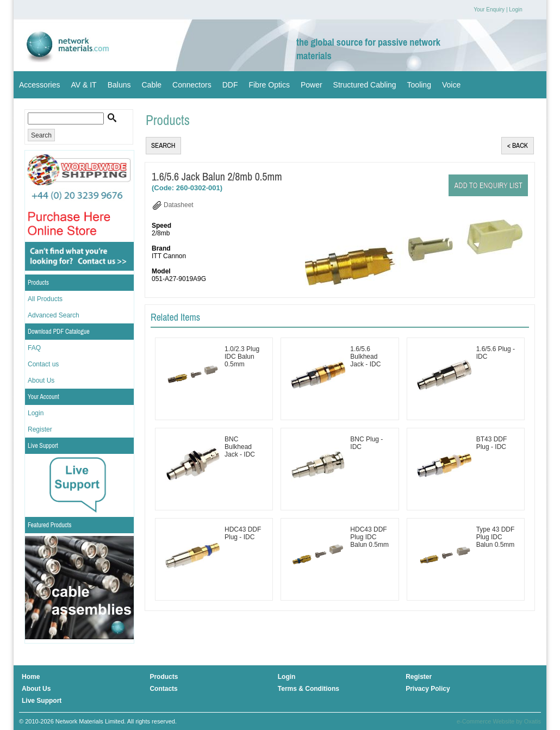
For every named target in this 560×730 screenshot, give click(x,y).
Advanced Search (54, 315)
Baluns (119, 85)
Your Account (43, 397)
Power (312, 85)
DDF (230, 85)
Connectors (192, 85)
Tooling (419, 85)
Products (38, 283)
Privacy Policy (428, 689)
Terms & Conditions (309, 689)
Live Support (43, 446)
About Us (41, 380)
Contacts (163, 689)
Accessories (39, 85)
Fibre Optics (269, 85)
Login (515, 10)
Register (40, 429)
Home (31, 677)
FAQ (34, 348)
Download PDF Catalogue (59, 332)
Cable (151, 85)
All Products (45, 299)
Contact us (43, 364)
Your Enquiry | (490, 10)
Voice (451, 85)
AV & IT (83, 85)
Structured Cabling (365, 85)
